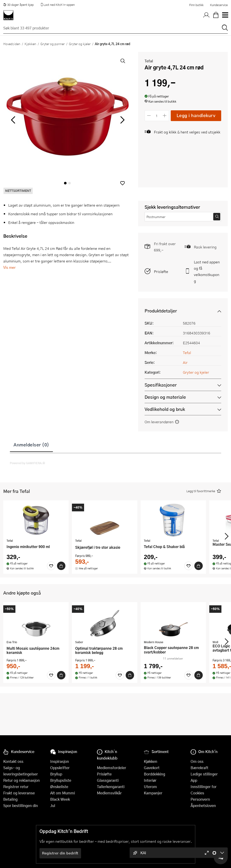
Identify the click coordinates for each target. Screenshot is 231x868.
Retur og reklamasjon (21, 780)
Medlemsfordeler (112, 768)
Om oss (197, 761)
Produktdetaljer (161, 311)
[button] (123, 183)
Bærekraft (199, 768)
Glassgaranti (108, 780)
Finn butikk (196, 5)
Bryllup (56, 774)
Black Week (60, 799)
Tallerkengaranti (111, 787)
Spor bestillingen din (21, 805)
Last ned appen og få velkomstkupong (207, 271)
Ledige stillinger (204, 774)
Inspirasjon (60, 761)
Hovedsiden (12, 44)
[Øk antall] (165, 116)
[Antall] (157, 116)
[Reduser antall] (149, 116)
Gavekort (152, 768)
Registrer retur (16, 787)
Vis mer (9, 267)
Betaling (10, 799)
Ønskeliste (59, 787)
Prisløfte (161, 271)
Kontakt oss (13, 761)
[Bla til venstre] (13, 120)
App (194, 780)
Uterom (150, 787)
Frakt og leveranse (19, 793)
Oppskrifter (60, 768)
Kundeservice (219, 5)
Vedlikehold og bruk (165, 409)
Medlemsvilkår (109, 793)
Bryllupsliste (61, 780)
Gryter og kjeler (80, 44)
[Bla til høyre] (122, 120)
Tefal (149, 61)
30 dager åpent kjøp (18, 5)
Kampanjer (153, 793)
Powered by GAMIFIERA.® (27, 463)
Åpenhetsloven (203, 805)
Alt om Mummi (63, 793)
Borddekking (155, 774)
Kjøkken (30, 44)
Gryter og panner (53, 44)
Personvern (200, 799)
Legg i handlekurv (196, 115)
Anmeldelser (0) (31, 445)
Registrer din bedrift (60, 853)
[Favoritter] (51, 566)
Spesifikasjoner (161, 385)
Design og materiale (165, 397)
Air (185, 362)
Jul (53, 805)
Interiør (150, 780)
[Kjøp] (61, 566)
